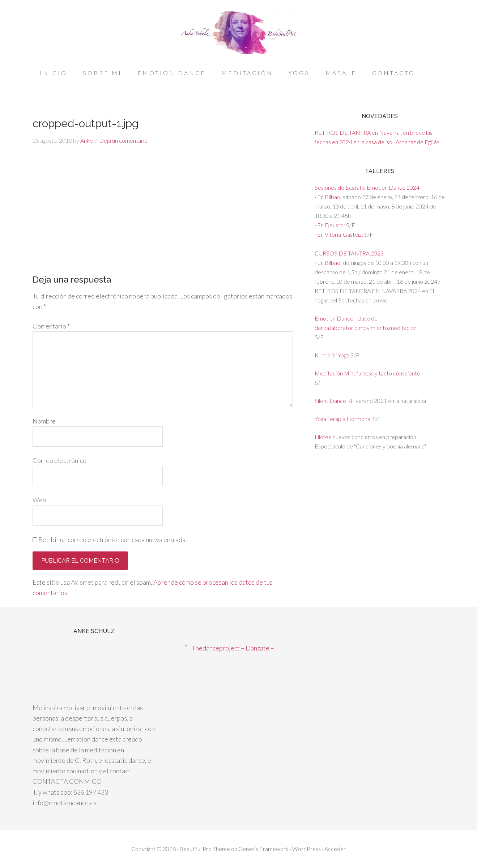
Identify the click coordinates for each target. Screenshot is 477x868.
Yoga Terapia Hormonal (343, 419)
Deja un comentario (123, 140)
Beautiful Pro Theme (205, 849)
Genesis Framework (263, 849)
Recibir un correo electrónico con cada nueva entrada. (113, 540)
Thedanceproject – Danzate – (233, 648)
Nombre (44, 421)
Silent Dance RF (335, 401)
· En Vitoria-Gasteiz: (339, 234)
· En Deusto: (330, 225)
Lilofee (323, 437)
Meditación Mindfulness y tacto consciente (367, 373)
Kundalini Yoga (333, 355)
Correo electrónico (59, 460)
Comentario (51, 326)
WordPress (306, 849)
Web (39, 500)
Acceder (335, 849)
